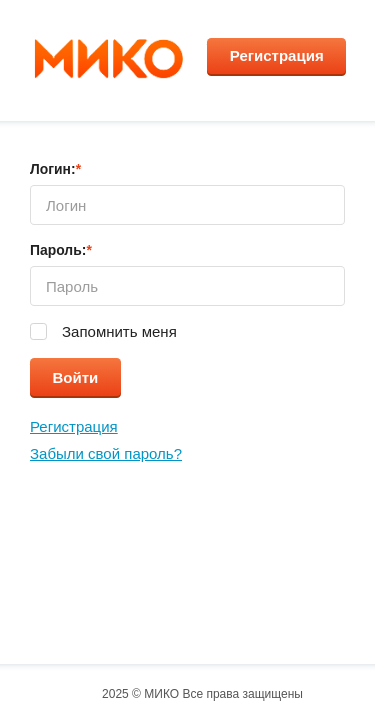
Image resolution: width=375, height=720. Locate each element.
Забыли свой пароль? (106, 453)
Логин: (55, 169)
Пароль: (61, 250)
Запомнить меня (117, 331)
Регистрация (277, 55)
